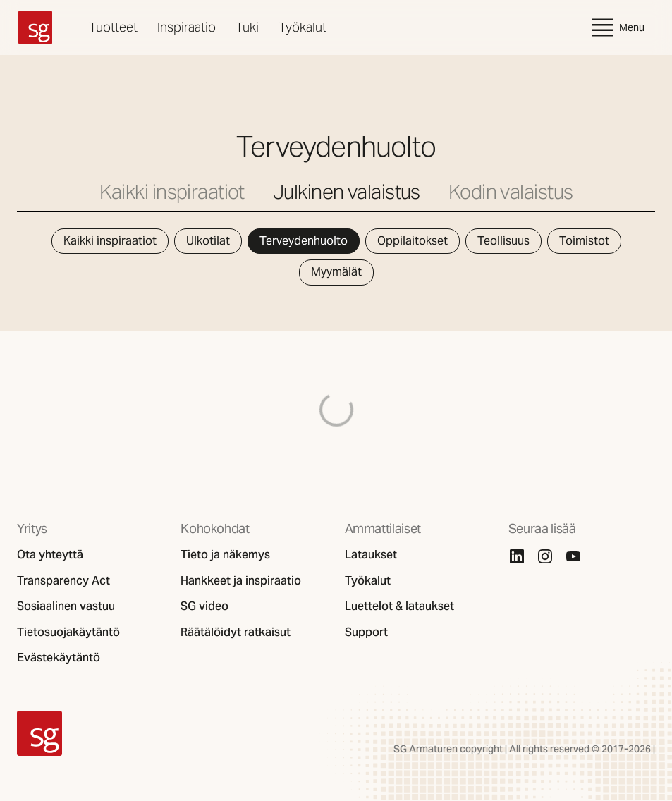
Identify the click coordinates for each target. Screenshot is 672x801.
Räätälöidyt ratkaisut (236, 632)
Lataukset (371, 555)
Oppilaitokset (413, 241)
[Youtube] (573, 556)
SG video (204, 606)
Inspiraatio (187, 27)
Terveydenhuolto (304, 241)
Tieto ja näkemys (225, 555)
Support (366, 632)
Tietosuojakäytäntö (68, 632)
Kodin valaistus (511, 192)
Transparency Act (63, 581)
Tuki (247, 27)
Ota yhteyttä (50, 555)
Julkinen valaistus (347, 192)
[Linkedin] (517, 556)
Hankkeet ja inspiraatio (241, 581)
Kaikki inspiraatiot (172, 192)
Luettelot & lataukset (399, 606)
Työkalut (303, 27)
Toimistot (584, 241)
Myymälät (336, 272)
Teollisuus (503, 241)
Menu (616, 27)
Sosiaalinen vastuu (66, 606)
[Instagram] (545, 556)
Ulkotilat (208, 241)
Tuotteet (113, 27)
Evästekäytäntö (59, 658)
